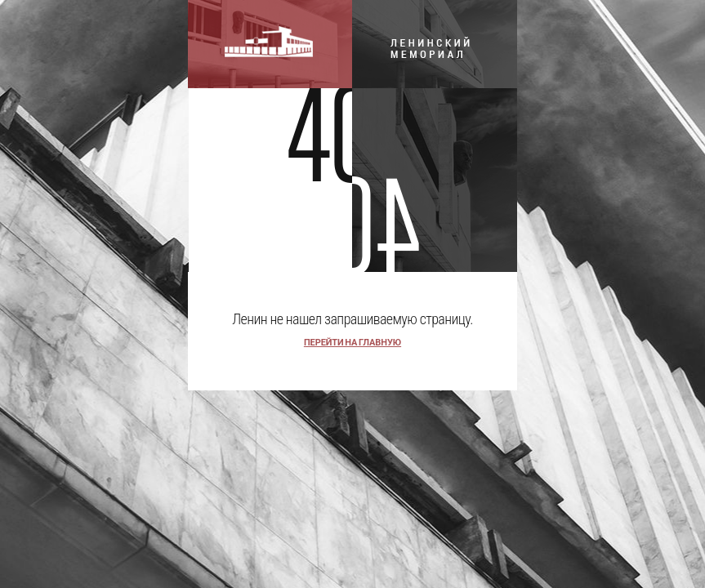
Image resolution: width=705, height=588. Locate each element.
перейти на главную (352, 343)
